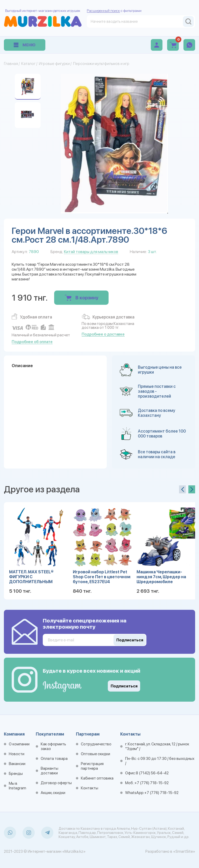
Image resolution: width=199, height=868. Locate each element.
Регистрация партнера (92, 766)
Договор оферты (56, 783)
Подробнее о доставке (103, 334)
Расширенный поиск (103, 11)
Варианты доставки (49, 771)
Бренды (16, 774)
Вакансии (17, 764)
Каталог (28, 64)
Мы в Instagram (17, 786)
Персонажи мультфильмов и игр (101, 64)
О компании (19, 744)
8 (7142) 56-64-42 (152, 773)
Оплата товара (54, 759)
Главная (11, 64)
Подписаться (124, 686)
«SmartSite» (184, 851)
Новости (17, 754)
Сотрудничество (96, 744)
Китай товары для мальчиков (91, 252)
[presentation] (182, 489)
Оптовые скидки (95, 754)
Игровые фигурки (54, 64)
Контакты (90, 788)
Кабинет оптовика (97, 778)
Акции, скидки (53, 793)
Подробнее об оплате (32, 342)
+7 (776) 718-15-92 (152, 783)
